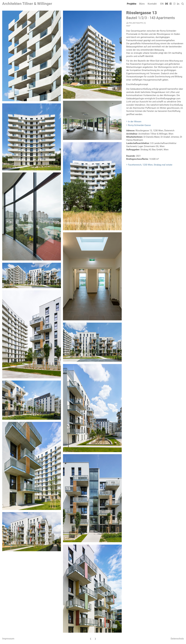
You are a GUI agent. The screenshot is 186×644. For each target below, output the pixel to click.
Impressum (8, 639)
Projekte (132, 4)
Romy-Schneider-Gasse (139, 125)
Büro (142, 4)
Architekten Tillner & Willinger (27, 4)
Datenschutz (177, 639)
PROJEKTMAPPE (135, 23)
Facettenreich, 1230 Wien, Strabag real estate (150, 165)
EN (162, 4)
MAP (128, 26)
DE (167, 4)
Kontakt (152, 4)
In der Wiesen (135, 122)
